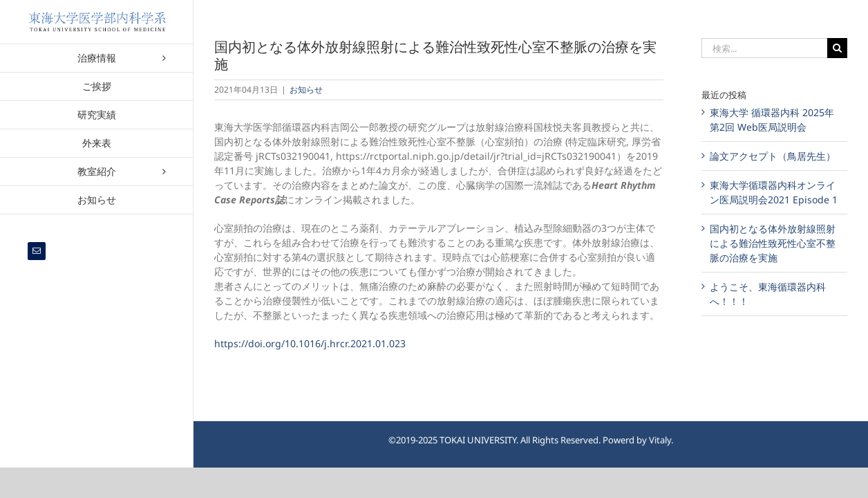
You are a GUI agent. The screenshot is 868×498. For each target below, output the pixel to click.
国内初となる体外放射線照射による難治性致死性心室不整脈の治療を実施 (773, 243)
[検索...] (764, 48)
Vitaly (660, 440)
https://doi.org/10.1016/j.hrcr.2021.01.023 (310, 343)
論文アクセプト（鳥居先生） (773, 156)
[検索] (837, 48)
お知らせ (306, 90)
